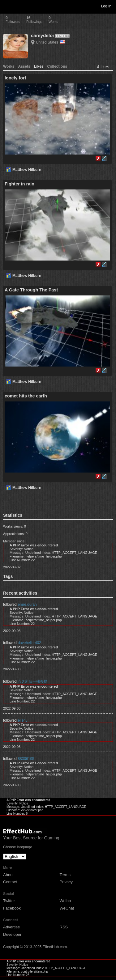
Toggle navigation (7, 6)
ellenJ (22, 720)
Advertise (11, 927)
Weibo (65, 901)
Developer (12, 934)
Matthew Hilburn (27, 170)
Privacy (66, 882)
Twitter (9, 901)
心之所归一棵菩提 (32, 681)
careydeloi (42, 35)
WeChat (67, 908)
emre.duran (27, 605)
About (8, 875)
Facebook (12, 908)
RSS (64, 927)
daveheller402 (29, 643)
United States (51, 42)
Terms (65, 875)
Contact (10, 882)
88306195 (26, 759)
